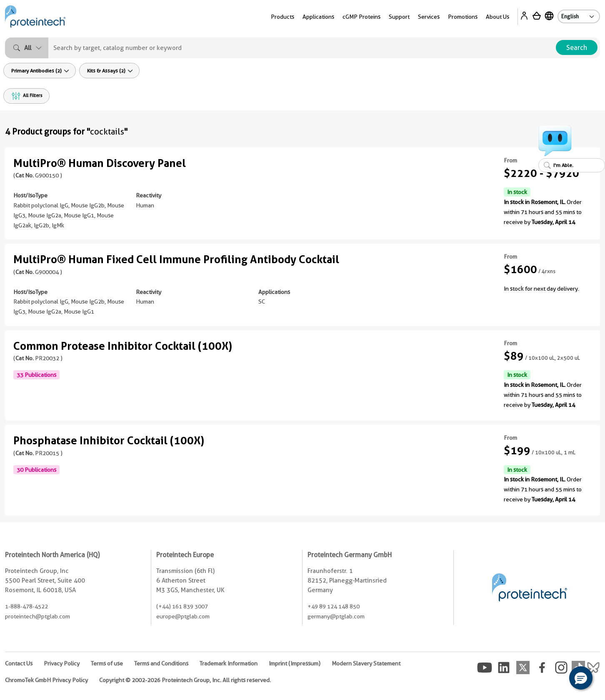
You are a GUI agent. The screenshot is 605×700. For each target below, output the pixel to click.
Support (399, 17)
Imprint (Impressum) (295, 663)
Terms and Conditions (161, 663)
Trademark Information (229, 663)
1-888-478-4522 (26, 606)
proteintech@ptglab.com (37, 616)
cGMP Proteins (361, 17)
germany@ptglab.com (336, 616)
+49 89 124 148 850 (334, 606)
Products (282, 17)
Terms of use (107, 663)
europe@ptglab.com (183, 616)
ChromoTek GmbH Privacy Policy (46, 680)
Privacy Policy (62, 663)
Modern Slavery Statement (366, 663)
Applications (318, 17)
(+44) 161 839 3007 (182, 606)
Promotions (463, 17)
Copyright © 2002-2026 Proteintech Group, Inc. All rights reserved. (185, 680)
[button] (581, 678)
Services (429, 17)
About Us (497, 17)
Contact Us (19, 663)
